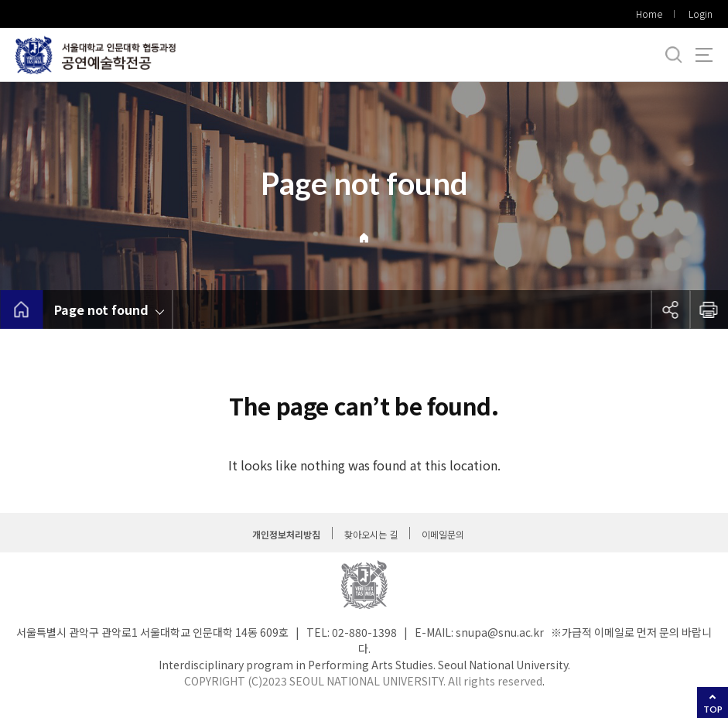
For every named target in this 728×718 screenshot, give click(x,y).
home (21, 309)
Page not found (101, 309)
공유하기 (670, 309)
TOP (713, 709)
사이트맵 (704, 55)
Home (649, 14)
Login (701, 14)
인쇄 (709, 309)
